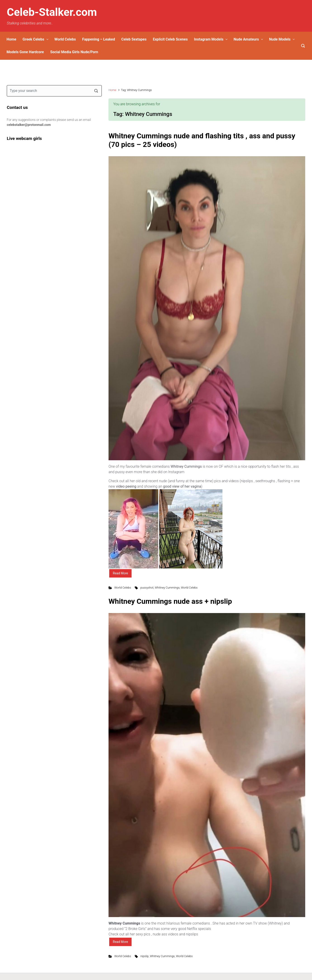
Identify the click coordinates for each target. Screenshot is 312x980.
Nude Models (280, 39)
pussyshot (147, 588)
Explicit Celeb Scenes (170, 39)
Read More (120, 573)
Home (11, 39)
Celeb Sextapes (134, 39)
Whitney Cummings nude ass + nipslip (170, 601)
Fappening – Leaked (99, 39)
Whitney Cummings (167, 588)
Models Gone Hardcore (25, 52)
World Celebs (65, 39)
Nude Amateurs (246, 39)
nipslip (144, 956)
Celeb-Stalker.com (52, 12)
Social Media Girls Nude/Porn (74, 52)
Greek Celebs (33, 39)
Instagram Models (209, 39)
